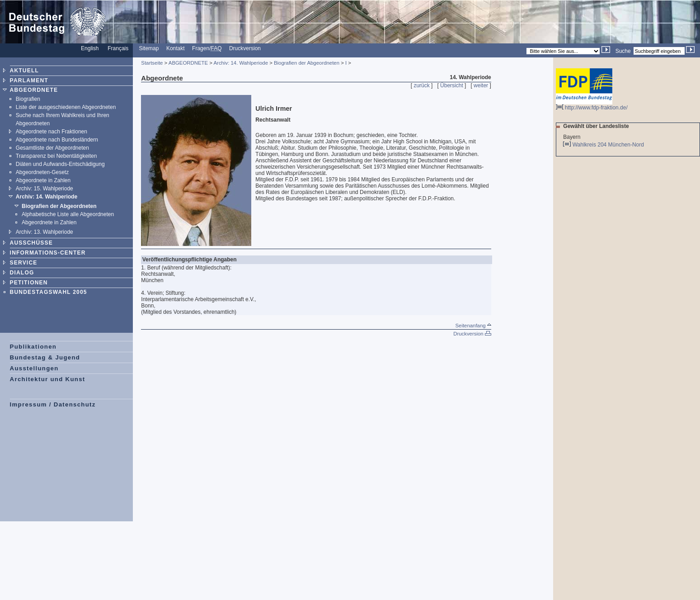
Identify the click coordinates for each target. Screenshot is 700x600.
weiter (481, 85)
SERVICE (24, 263)
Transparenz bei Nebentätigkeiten (56, 156)
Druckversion (245, 48)
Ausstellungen (34, 368)
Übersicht (452, 85)
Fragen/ (207, 48)
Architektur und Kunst (48, 379)
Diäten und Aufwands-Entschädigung (60, 164)
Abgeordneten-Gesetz (42, 172)
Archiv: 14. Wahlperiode (47, 197)
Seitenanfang (473, 326)
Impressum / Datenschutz (53, 404)
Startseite (152, 63)
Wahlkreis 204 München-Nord (609, 145)
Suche (623, 51)
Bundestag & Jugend (45, 357)
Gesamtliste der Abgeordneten (52, 148)
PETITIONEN (29, 283)
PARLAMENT (29, 80)
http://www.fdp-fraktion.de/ (592, 105)
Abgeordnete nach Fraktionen (52, 132)
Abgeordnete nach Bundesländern (57, 140)
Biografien (28, 99)
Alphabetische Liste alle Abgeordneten (68, 214)
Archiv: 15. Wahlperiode (45, 189)
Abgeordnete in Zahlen (43, 180)
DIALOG (22, 273)
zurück (421, 85)
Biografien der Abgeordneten (59, 206)
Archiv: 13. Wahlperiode (45, 232)
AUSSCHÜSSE (31, 243)
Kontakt (176, 48)
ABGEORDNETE (34, 90)
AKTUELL (24, 71)
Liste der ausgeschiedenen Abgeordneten (66, 107)
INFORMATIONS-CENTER (48, 253)
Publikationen (33, 347)
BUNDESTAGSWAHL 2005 (49, 292)
